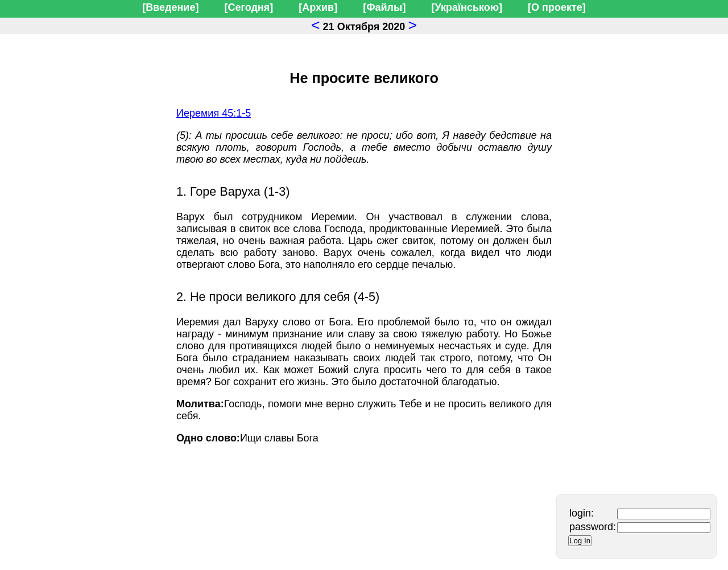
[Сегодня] (249, 7)
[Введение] (170, 7)
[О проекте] (557, 7)
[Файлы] (384, 7)
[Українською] (467, 7)
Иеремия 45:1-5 (214, 113)
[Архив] (318, 7)
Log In (580, 541)
